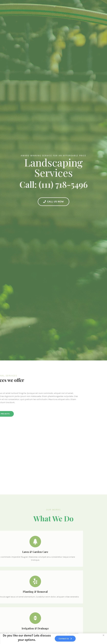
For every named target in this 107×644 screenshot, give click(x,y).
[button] (103, 636)
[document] (53, 322)
